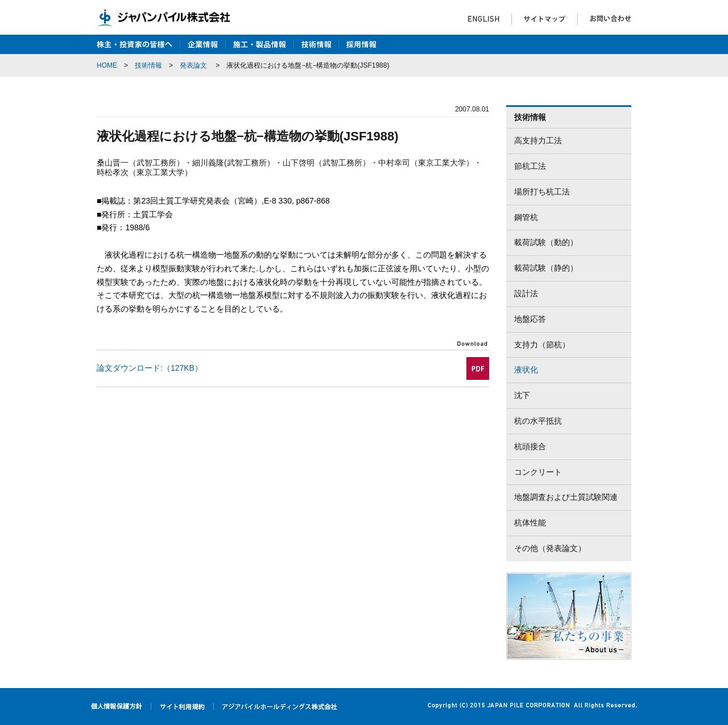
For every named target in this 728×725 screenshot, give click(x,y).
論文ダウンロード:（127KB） (150, 368)
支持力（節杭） (542, 345)
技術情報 (148, 65)
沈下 (522, 395)
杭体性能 (530, 523)
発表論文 (193, 65)
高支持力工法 (538, 140)
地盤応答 (530, 319)
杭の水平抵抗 (538, 421)
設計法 (526, 293)
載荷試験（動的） (546, 242)
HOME (107, 65)
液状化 (526, 370)
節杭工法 (530, 166)
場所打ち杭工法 (542, 192)
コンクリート (538, 472)
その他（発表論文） (550, 548)
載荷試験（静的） (546, 268)
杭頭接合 (530, 446)
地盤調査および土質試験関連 (566, 497)
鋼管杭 (526, 217)
